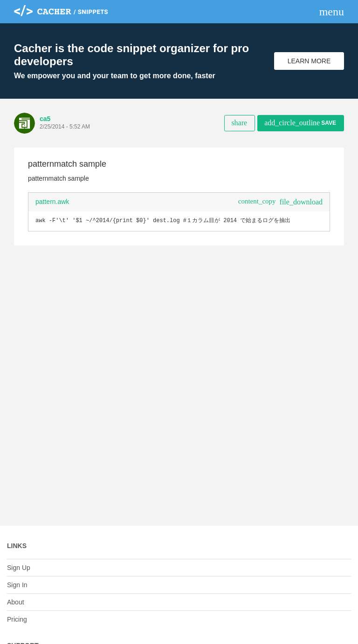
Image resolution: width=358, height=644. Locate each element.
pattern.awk (52, 202)
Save (300, 123)
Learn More (309, 61)
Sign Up (19, 568)
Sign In (17, 585)
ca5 (45, 119)
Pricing (17, 619)
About (16, 602)
